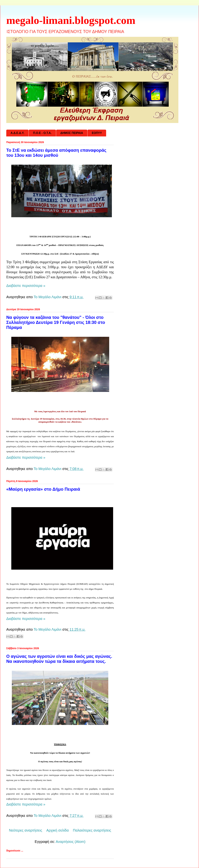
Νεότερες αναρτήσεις (26, 830)
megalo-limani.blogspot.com (71, 20)
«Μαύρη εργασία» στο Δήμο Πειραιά (43, 489)
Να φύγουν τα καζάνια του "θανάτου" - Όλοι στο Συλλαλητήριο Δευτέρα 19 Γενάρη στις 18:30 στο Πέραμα (56, 322)
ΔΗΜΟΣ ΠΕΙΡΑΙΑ (72, 133)
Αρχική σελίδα (57, 830)
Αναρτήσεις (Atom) (71, 842)
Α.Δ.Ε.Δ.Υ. (17, 133)
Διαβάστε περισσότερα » (26, 286)
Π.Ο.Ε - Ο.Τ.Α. (42, 133)
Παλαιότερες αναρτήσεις (92, 830)
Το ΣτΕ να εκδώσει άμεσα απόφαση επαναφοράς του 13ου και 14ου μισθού (56, 153)
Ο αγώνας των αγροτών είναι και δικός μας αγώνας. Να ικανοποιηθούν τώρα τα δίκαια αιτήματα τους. (59, 659)
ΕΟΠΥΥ (97, 133)
